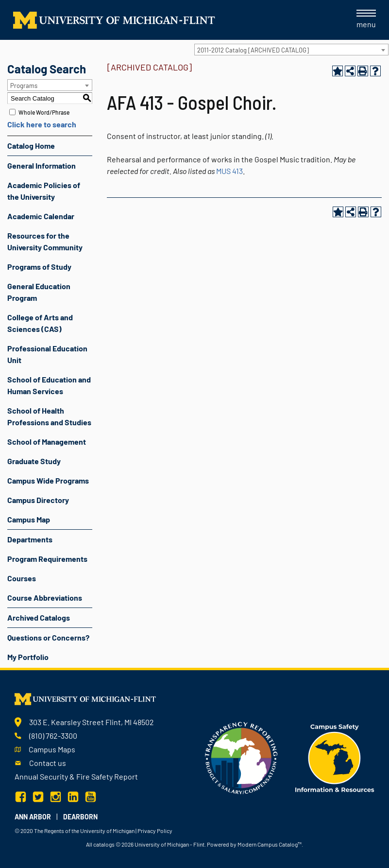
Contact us (48, 763)
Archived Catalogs (39, 617)
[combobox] (291, 50)
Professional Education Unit (47, 354)
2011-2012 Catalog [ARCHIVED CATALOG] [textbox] (253, 50)
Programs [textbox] (24, 86)
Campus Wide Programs (48, 480)
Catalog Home (31, 146)
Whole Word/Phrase (44, 112)
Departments (30, 539)
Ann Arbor (33, 817)
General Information (42, 165)
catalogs (104, 844)
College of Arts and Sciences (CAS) (40, 323)
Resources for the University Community (45, 241)
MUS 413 (229, 171)
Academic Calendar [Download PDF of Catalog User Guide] (41, 216)
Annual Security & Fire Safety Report (76, 776)
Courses (22, 578)
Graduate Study (34, 461)
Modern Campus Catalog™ (270, 844)
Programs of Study (39, 267)
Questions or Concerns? (48, 637)
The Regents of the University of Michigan (84, 831)
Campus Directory (38, 500)
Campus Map (29, 519)
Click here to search (42, 124)
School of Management (47, 442)
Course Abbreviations (45, 598)
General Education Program (39, 292)
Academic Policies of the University (44, 191)
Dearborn (80, 817)
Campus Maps (52, 749)
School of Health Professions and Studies (49, 416)
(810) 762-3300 (53, 736)
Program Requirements (47, 559)
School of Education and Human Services (49, 385)
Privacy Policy (155, 831)
